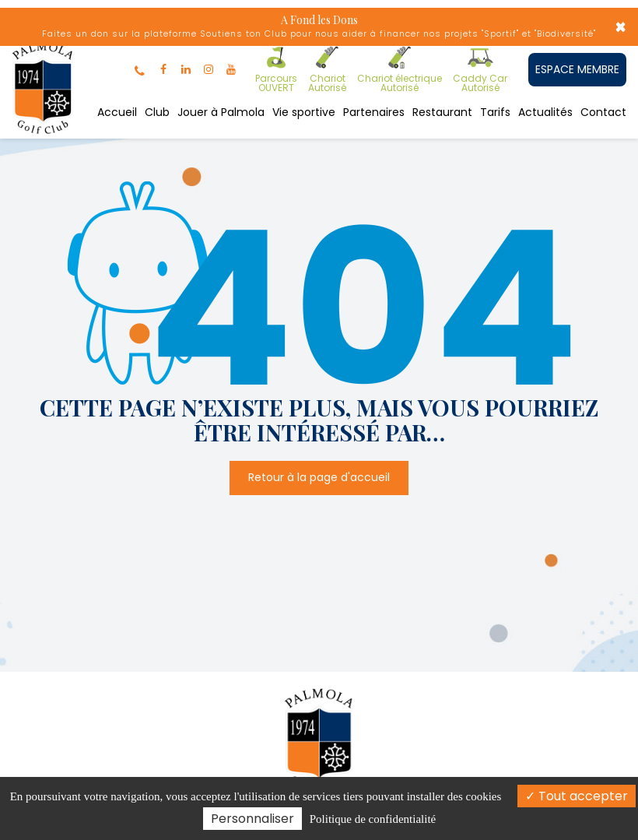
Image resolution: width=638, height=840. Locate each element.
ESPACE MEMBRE (577, 69)
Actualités (545, 112)
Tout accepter (577, 796)
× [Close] (620, 27)
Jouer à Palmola (221, 112)
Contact (603, 112)
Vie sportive (304, 112)
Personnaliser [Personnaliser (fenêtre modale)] (252, 819)
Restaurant (442, 112)
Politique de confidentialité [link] (373, 819)
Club (157, 112)
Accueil (117, 112)
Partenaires (374, 112)
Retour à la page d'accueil (319, 477)
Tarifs (495, 112)
